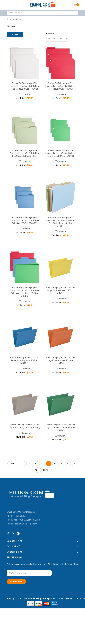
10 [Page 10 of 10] (36, 470)
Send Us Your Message (24, 512)
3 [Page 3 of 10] (36, 464)
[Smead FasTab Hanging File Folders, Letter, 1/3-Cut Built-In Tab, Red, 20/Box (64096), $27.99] (60, 63)
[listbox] (57, 39)
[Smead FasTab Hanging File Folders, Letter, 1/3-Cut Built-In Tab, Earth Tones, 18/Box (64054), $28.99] (60, 197)
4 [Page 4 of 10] (42, 464)
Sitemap (11, 598)
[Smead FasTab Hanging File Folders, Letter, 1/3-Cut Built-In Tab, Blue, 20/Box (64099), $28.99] (25, 197)
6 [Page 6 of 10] (55, 464)
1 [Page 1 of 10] (23, 464)
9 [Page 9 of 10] (74, 464)
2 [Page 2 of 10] (29, 464)
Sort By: (50, 34)
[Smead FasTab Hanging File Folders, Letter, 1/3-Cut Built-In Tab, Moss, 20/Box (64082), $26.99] (25, 130)
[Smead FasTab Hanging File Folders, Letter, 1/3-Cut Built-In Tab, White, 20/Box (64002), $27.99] (25, 63)
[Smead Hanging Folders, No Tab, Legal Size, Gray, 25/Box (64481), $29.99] (25, 404)
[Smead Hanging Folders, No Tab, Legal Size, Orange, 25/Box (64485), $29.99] (60, 337)
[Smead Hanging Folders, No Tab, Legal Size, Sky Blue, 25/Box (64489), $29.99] (25, 337)
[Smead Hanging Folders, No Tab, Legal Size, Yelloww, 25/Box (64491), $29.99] (60, 267)
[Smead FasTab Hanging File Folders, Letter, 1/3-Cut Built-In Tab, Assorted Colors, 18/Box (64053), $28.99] (25, 267)
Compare (25, 94)
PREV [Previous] (13, 464)
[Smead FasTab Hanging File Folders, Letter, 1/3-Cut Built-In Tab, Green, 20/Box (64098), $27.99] (60, 130)
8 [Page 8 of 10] (68, 464)
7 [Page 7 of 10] (61, 464)
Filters (15, 34)
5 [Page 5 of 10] (48, 464)
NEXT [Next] (46, 470)
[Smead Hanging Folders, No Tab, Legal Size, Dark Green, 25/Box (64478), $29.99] (60, 404)
